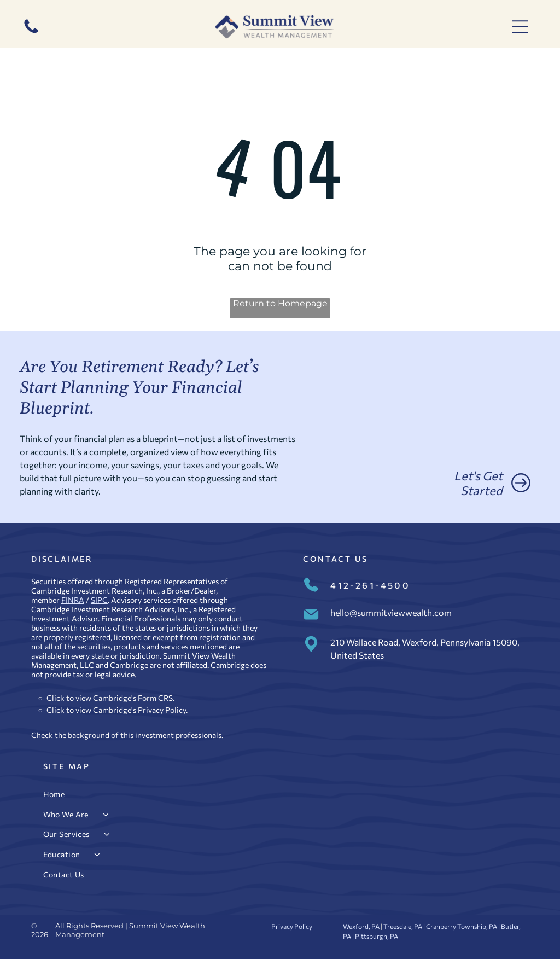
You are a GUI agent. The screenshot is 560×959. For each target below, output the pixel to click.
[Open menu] (520, 27)
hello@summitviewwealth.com (391, 612)
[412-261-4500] (31, 33)
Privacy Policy (162, 710)
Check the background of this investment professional (125, 735)
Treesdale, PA (403, 926)
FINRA (73, 600)
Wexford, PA (361, 926)
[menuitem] (280, 794)
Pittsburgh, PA (377, 936)
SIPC (99, 600)
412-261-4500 (370, 585)
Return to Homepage (280, 303)
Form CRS (155, 698)
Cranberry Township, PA (462, 926)
